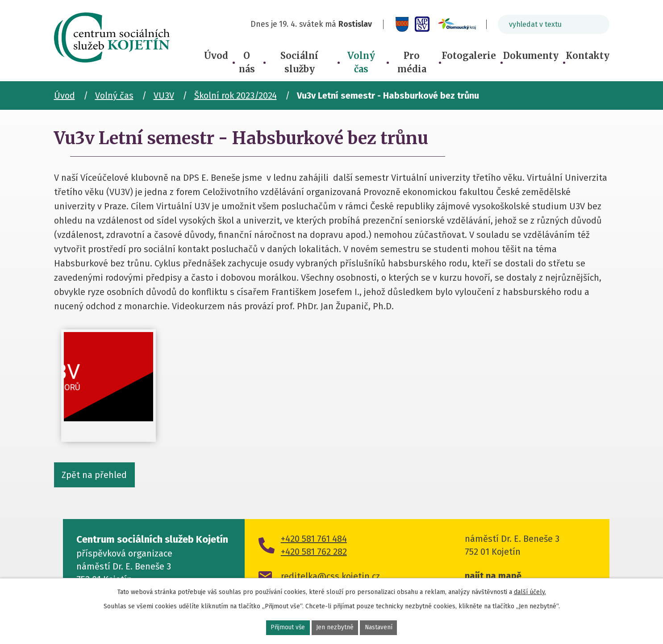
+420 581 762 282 (314, 553)
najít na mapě (493, 577)
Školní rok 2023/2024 (236, 96)
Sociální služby (299, 62)
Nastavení (379, 628)
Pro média (412, 62)
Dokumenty (531, 56)
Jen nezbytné (335, 628)
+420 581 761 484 (314, 540)
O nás (247, 62)
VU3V (164, 96)
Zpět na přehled (95, 476)
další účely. (530, 592)
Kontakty (588, 56)
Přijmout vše (288, 628)
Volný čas (361, 62)
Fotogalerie (469, 56)
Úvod (216, 56)
